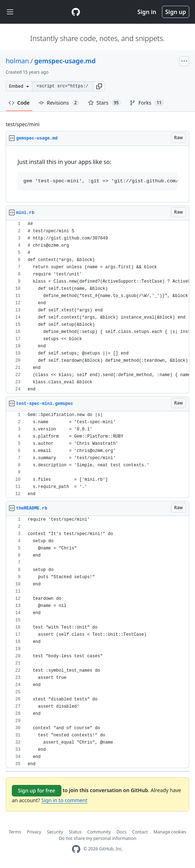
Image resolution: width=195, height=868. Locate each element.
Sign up (176, 12)
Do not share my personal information (98, 838)
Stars (105, 103)
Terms (15, 832)
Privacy (34, 832)
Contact (140, 832)
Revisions (59, 103)
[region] (98, 174)
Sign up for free (37, 791)
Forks (147, 103)
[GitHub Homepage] (76, 849)
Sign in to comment (64, 800)
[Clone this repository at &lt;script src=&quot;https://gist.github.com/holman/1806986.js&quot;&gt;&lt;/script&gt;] (62, 86)
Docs (122, 832)
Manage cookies (170, 832)
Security (55, 832)
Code (19, 103)
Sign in (147, 12)
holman (17, 61)
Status (75, 832)
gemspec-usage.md (65, 61)
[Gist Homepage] (76, 12)
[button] (99, 86)
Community (99, 832)
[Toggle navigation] (10, 12)
